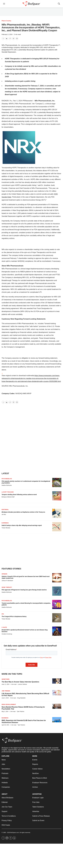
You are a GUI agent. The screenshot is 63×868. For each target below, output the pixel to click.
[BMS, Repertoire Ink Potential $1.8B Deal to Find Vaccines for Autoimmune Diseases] (57, 720)
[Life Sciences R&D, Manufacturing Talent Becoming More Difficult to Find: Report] (57, 693)
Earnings (5, 523)
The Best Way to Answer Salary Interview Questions (20, 682)
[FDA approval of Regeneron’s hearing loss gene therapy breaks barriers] (57, 591)
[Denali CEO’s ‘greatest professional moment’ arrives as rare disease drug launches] (57, 631)
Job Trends (6, 691)
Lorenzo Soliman (22, 684)
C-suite (4, 627)
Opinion (4, 574)
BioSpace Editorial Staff (8, 497)
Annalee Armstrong (7, 634)
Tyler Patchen (20, 712)
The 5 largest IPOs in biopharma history (14, 616)
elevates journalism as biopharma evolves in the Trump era (23, 512)
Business (5, 718)
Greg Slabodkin (21, 698)
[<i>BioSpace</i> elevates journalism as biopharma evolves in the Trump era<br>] (57, 513)
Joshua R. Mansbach (7, 581)
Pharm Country (6, 21)
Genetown (5, 679)
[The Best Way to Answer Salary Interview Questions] (57, 681)
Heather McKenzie (7, 485)
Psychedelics (7, 479)
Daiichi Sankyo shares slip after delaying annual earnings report (22, 525)
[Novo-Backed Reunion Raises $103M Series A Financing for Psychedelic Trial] (57, 706)
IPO (3, 614)
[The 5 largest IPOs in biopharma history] (57, 618)
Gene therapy (7, 587)
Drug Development (9, 704)
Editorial (5, 510)
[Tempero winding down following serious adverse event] (57, 496)
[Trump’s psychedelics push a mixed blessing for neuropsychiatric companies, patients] (57, 604)
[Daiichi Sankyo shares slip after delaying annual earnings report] (57, 527)
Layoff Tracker (8, 492)
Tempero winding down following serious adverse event (19, 495)
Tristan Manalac (6, 528)
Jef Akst (4, 514)
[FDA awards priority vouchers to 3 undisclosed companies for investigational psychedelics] (57, 482)
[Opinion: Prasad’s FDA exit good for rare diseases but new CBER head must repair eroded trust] (57, 578)
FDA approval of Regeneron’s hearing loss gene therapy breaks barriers (24, 590)
